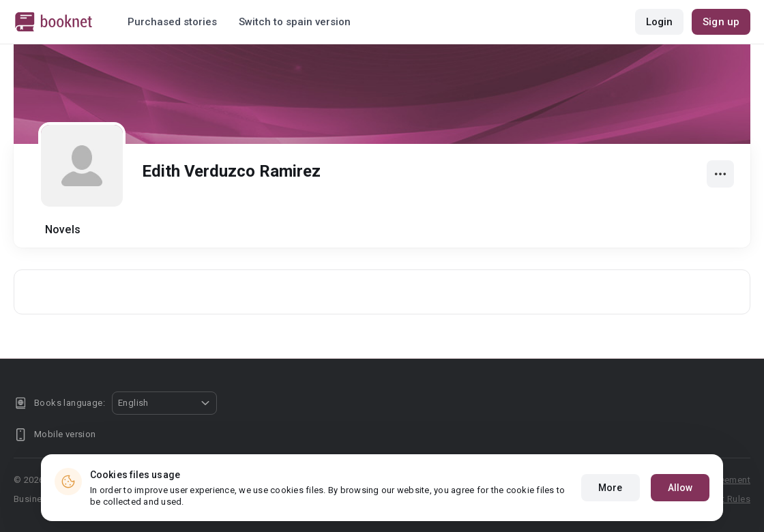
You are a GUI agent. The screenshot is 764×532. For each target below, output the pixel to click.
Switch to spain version (295, 22)
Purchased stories (172, 22)
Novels (63, 230)
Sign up (721, 22)
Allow (680, 494)
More (610, 494)
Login (660, 22)
